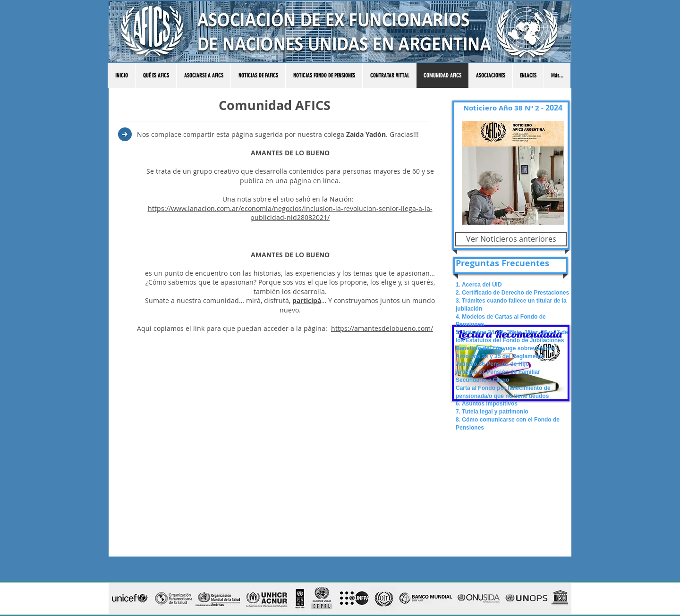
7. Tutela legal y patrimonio (492, 412)
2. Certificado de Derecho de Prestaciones (512, 293)
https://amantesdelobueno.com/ (382, 328)
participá (307, 300)
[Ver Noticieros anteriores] (511, 239)
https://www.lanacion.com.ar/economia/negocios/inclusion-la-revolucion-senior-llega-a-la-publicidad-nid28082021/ (290, 213)
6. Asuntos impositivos (487, 404)
